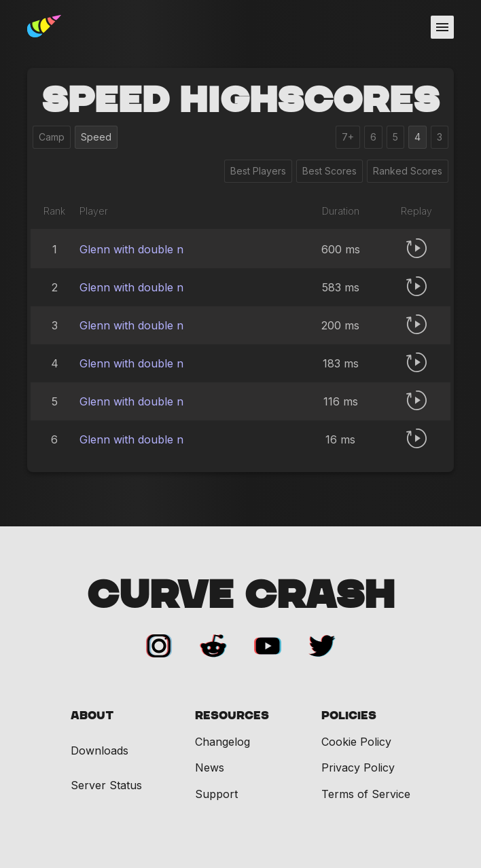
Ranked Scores (408, 171)
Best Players (258, 171)
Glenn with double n (131, 249)
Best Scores (329, 171)
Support (216, 794)
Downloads (100, 751)
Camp (52, 137)
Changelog (222, 742)
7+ (348, 137)
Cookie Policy (356, 742)
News (210, 767)
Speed (96, 137)
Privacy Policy (358, 767)
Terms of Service (366, 794)
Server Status (106, 785)
